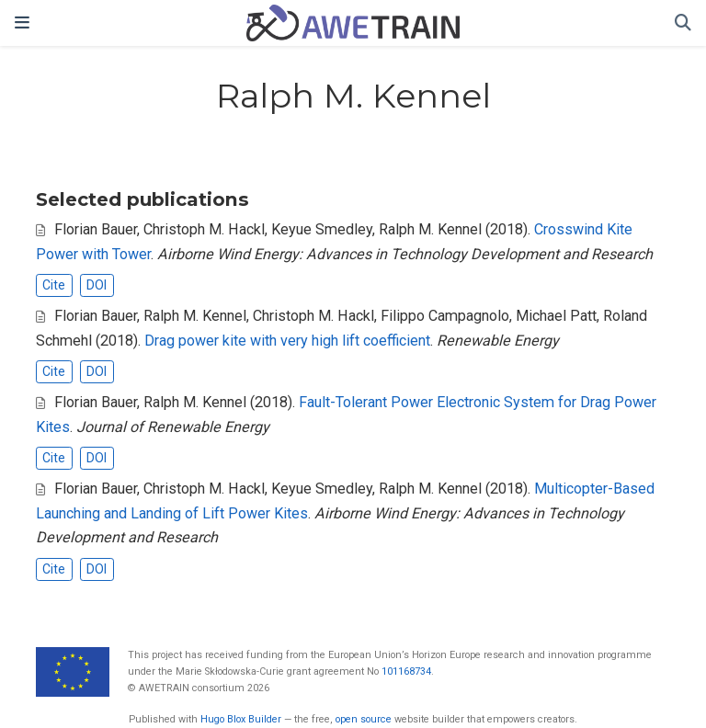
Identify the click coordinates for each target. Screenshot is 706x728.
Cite (54, 285)
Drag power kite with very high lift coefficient (287, 341)
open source (364, 719)
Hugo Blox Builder (241, 719)
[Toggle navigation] (22, 23)
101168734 (406, 671)
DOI (97, 285)
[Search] (683, 23)
